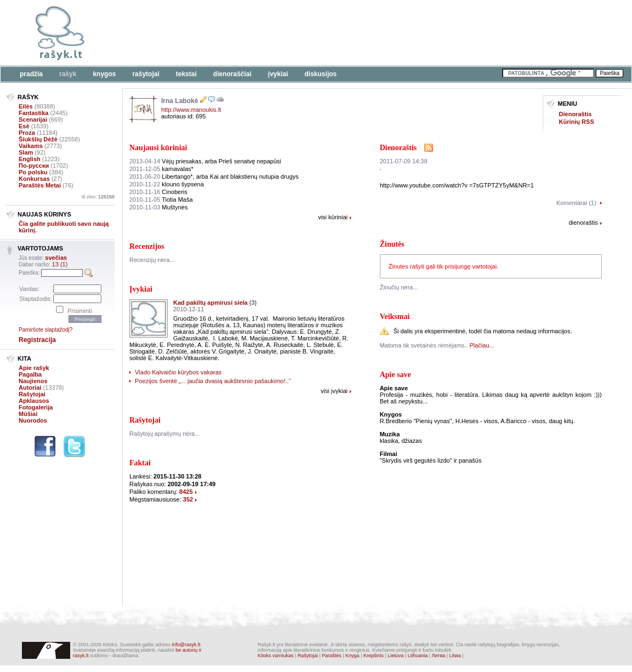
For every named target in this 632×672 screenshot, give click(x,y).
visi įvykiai (334, 391)
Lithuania (418, 656)
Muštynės (158, 207)
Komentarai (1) (576, 203)
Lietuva (395, 656)
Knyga (352, 656)
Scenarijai (33, 119)
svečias (56, 258)
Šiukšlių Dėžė (38, 139)
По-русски (34, 166)
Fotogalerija (36, 407)
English (30, 159)
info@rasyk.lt (186, 645)
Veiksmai (395, 317)
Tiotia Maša (161, 200)
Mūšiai (28, 414)
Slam (26, 152)
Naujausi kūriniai (158, 148)
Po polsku (33, 172)
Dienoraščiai (232, 74)
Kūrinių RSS (577, 122)
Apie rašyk (34, 368)
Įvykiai (278, 74)
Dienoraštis (576, 114)
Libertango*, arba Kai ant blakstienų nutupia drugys (214, 176)
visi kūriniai (333, 217)
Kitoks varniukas (276, 656)
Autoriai (30, 388)
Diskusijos (321, 74)
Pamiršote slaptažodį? (45, 330)
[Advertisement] (337, 33)
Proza (27, 133)
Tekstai (186, 74)
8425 (186, 492)
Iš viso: (98, 197)
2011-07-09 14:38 (404, 161)
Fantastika (33, 113)
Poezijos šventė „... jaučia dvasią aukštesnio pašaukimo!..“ (213, 381)
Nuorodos (33, 420)
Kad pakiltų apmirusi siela (210, 303)
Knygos (104, 74)
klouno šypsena (167, 184)
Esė (24, 126)
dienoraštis (583, 223)
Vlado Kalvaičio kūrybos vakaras (178, 372)
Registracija (37, 340)
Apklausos (34, 401)
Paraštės (332, 656)
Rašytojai (146, 74)
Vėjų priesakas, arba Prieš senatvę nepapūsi (205, 161)
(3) (253, 303)
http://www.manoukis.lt (191, 110)
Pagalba (30, 374)
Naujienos (33, 381)
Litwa (455, 656)
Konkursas (34, 179)
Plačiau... (482, 345)
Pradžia (31, 74)
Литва (439, 656)
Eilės (26, 106)
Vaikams (31, 146)
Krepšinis (374, 656)
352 (188, 499)
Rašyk (68, 74)
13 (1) (60, 264)
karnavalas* (161, 169)
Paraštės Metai (40, 185)
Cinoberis (158, 192)
